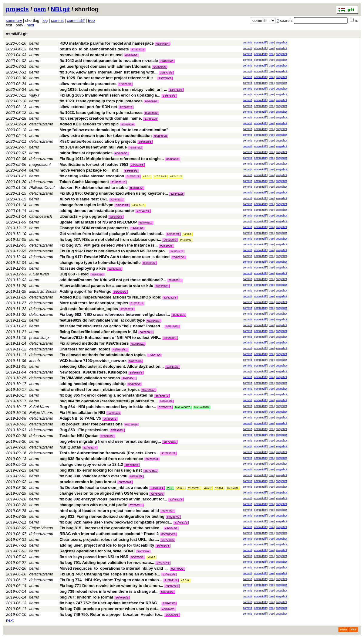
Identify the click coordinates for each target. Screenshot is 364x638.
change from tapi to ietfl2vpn (86, 205)
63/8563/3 (121, 153)
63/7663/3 (169, 603)
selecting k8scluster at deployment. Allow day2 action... (112, 366)
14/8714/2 (176, 90)
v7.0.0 (187, 234)
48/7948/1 (150, 471)
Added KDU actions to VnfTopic (89, 124)
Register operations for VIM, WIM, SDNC (97, 551)
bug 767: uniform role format (86, 597)
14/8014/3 (154, 355)
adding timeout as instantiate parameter (97, 211)
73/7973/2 (107, 436)
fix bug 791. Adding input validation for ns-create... (107, 563)
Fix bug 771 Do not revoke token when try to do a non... (112, 586)
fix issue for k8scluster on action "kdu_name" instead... (112, 326)
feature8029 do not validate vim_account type (102, 320)
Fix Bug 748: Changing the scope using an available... (110, 574)
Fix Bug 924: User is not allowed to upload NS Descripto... (114, 251)
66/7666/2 (122, 598)
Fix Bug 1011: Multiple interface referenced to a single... (112, 159)
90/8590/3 (160, 136)
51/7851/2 (181, 523)
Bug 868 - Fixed (74, 274)
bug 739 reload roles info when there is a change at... (110, 591)
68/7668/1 (167, 592)
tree (91, 20)
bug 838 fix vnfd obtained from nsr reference (101, 459)
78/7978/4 (117, 430)
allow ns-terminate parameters (88, 84)
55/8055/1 (162, 396)
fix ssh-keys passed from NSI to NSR (94, 557)
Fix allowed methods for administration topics (103, 355)
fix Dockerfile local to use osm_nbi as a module (104, 488)
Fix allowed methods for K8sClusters (94, 343)
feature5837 (182, 407)
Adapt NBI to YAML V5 (80, 418)
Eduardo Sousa (43, 291)
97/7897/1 (136, 476)
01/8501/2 (133, 176)
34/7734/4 (143, 551)
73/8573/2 (136, 148)
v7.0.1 (147, 176)
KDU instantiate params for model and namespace (107, 43)
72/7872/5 (157, 494)
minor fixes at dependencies (86, 153)
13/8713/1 (169, 96)
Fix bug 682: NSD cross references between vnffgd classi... (115, 314)
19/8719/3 (165, 78)
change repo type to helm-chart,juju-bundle (100, 263)
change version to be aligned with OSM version (104, 493)
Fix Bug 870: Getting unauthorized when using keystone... (114, 193)
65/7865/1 (168, 511)
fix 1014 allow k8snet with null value (93, 147)
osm (40, 9)
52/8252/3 (170, 298)
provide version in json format (88, 482)
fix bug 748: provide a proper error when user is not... (110, 609)
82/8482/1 (116, 200)
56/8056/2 (134, 384)
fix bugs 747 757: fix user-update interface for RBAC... (110, 603)
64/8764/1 (131, 55)
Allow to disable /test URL (84, 199)
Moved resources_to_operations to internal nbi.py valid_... (115, 568)
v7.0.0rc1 (186, 240)
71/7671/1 (171, 580)
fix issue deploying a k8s (83, 268)
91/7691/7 (120, 292)
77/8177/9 (127, 309)
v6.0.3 (208, 488)
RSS (354, 629)
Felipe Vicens (41, 413)
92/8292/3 (115, 269)
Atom (344, 629)
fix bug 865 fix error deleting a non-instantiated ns (106, 395)
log (45, 20)
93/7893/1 (157, 488)
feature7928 (202, 407)
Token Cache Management (84, 182)
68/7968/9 (170, 338)
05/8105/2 (136, 188)
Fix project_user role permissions (91, 424)
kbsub (35, 361)
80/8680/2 (151, 113)
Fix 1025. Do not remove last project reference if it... (108, 78)
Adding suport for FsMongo (85, 291)
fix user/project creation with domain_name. (101, 118)
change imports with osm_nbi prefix (93, 505)
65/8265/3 (162, 286)
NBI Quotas (70, 447)
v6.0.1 (151, 557)
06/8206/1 (146, 332)
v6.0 (170, 488)
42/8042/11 (120, 350)
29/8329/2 (170, 240)
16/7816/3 (163, 546)
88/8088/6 (136, 373)
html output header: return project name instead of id (109, 511)
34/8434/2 (122, 205)
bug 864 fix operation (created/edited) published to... (109, 401)
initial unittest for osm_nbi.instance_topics (99, 389)
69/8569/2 (173, 159)
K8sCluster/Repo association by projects (98, 141)
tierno (34, 43)
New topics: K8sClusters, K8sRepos (93, 372)
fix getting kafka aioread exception (92, 176)
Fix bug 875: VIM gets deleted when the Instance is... (109, 245)
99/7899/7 (148, 390)
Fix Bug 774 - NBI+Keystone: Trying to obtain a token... (111, 580)
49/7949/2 (132, 465)
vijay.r (34, 95)
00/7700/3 (177, 569)
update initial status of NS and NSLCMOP (98, 222)
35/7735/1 (137, 557)
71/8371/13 (119, 182)
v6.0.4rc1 (233, 488)
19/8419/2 (137, 228)
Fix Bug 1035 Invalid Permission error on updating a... (110, 95)
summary (14, 20)
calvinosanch (41, 216)
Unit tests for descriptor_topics (89, 309)
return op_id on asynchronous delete (94, 49)
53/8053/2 (166, 401)
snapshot (281, 43)
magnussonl (40, 164)
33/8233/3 (97, 275)
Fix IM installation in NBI (82, 413)
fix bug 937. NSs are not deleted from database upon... (111, 239)
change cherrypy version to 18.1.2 (91, 464)
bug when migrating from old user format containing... (111, 441)
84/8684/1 (151, 101)
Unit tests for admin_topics (85, 349)
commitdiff (76, 20)
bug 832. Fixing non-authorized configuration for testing (112, 516)
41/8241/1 (137, 303)
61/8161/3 (153, 321)
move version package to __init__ (91, 170)
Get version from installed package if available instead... (113, 234)
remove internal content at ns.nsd (91, 55)
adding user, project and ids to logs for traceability (107, 545)
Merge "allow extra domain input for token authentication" (114, 130)
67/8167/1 (137, 344)
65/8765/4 (162, 44)
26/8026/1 (110, 419)
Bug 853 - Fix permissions (84, 430)
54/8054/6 (114, 413)
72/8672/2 (126, 107)
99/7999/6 (131, 425)
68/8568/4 (145, 142)
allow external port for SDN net (88, 107)
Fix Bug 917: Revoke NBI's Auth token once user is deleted (115, 257)
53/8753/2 (167, 61)
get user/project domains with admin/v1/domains (105, 66)
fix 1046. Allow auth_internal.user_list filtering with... (109, 72)
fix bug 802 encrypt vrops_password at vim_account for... (114, 499)
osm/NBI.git (17, 34)
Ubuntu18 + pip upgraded (83, 216)
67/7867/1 (136, 505)
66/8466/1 (146, 223)
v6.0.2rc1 (194, 488)
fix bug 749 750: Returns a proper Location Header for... (112, 614)
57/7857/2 (173, 517)
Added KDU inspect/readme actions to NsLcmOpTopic (110, 297)
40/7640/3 (168, 609)
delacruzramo (41, 124)
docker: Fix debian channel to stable (94, 188)
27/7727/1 (163, 563)
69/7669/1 (172, 586)
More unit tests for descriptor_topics (94, 303)
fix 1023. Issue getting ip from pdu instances (101, 101)
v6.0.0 (185, 580)
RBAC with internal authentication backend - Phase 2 (109, 534)
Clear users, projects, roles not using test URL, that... (110, 539)
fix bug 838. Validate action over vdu (93, 476)
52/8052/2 (165, 407)
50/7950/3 (152, 459)
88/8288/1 (175, 280)
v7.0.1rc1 (138, 205)
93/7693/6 (169, 575)
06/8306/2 (149, 263)
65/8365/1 (173, 234)
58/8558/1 (131, 171)
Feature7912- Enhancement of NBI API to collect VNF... (111, 338)
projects (17, 9)
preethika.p (39, 338)
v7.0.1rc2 (160, 176)
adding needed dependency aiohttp (93, 384)
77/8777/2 (138, 49)
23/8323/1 (178, 257)
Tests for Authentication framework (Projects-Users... (110, 453)
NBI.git (61, 9)
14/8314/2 (177, 251)
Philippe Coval (42, 188)
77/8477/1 (143, 211)
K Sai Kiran (39, 274)
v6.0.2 (180, 488)
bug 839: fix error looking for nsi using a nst (101, 470)
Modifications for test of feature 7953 (94, 164)
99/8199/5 (166, 246)
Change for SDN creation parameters (94, 228)
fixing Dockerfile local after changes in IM (98, 332)
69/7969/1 (170, 442)
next (30, 25)
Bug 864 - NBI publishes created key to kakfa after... (108, 407)
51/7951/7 (90, 448)
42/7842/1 (171, 528)
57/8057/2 (135, 361)
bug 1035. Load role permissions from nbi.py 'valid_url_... (114, 89)
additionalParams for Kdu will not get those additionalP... (113, 280)
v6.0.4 (219, 488)
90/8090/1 (129, 378)
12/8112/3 (172, 367)
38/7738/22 (168, 534)
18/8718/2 (125, 84)
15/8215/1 (179, 315)
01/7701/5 (168, 540)
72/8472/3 (116, 217)
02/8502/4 (137, 165)
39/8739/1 (166, 73)
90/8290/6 (127, 125)
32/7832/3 (176, 500)
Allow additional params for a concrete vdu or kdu (106, 286)
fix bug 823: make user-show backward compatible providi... (116, 522)
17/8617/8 (150, 119)
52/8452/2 (177, 194)
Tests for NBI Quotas (79, 436)
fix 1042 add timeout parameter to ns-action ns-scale (109, 61)
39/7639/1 (172, 615)
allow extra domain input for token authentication (106, 136)
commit (57, 20)
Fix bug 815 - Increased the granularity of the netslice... (111, 528)
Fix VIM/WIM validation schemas (90, 378)
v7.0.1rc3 (176, 176)
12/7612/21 (169, 453)
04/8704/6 (160, 67)
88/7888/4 (125, 482)
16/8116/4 (172, 326)
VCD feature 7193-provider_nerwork (93, 361)
